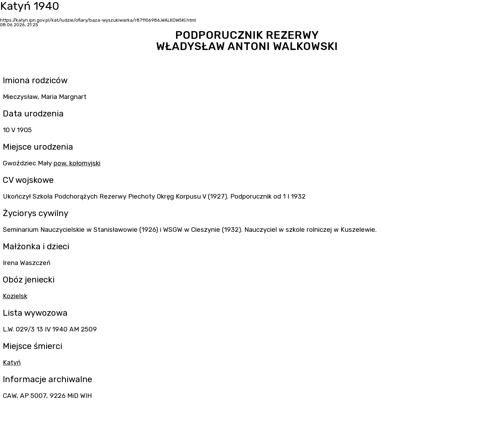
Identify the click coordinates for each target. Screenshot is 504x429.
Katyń (12, 363)
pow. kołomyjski (77, 163)
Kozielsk (15, 296)
